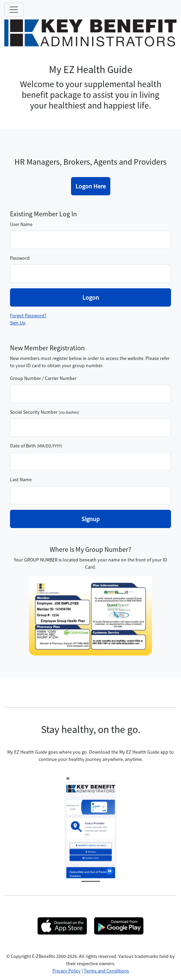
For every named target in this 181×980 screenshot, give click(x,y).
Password (20, 258)
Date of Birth (23, 446)
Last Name (21, 479)
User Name (21, 224)
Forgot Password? (28, 316)
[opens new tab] (62, 926)
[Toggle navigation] (14, 10)
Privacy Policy (67, 971)
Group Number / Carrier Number (43, 378)
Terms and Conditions (106, 971)
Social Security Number (34, 412)
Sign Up (18, 323)
